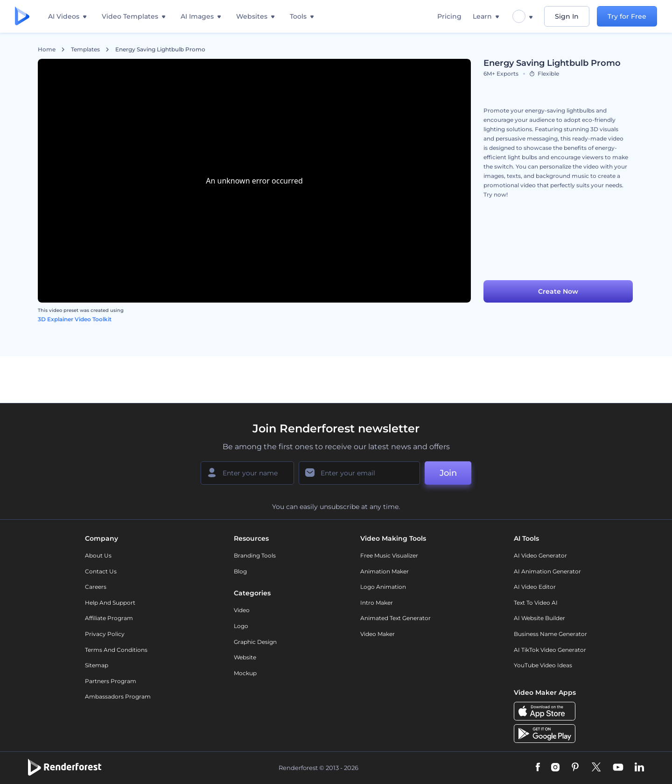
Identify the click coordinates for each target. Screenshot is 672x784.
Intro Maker (377, 603)
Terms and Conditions (116, 650)
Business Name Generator (550, 634)
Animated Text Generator (395, 618)
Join (448, 473)
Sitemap (97, 665)
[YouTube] (618, 768)
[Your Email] (359, 473)
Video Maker (378, 634)
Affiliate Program (109, 618)
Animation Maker (385, 571)
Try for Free (627, 16)
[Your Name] (247, 473)
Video (242, 610)
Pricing (449, 16)
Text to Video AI (536, 603)
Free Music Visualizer (389, 555)
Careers (96, 587)
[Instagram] (555, 768)
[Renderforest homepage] (22, 17)
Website (245, 657)
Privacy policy (105, 634)
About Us (98, 555)
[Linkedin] (639, 768)
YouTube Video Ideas (543, 665)
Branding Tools (255, 555)
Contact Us (101, 571)
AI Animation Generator (547, 571)
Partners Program (111, 681)
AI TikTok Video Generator (550, 650)
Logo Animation (383, 587)
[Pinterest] (575, 768)
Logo (241, 626)
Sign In (567, 16)
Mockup (245, 673)
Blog (240, 571)
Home (47, 49)
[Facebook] (538, 768)
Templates (85, 49)
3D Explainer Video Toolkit (75, 319)
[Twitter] (596, 768)
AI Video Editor (535, 587)
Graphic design (255, 642)
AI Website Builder (539, 618)
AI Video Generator (540, 555)
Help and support (110, 603)
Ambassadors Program (118, 696)
